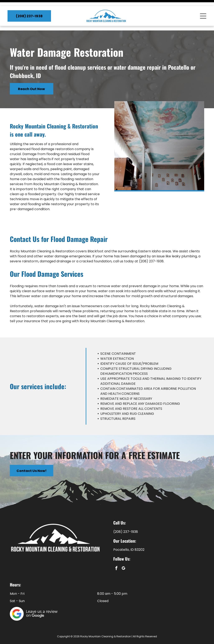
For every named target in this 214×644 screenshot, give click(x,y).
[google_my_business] (123, 558)
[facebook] (116, 558)
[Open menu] (203, 10)
